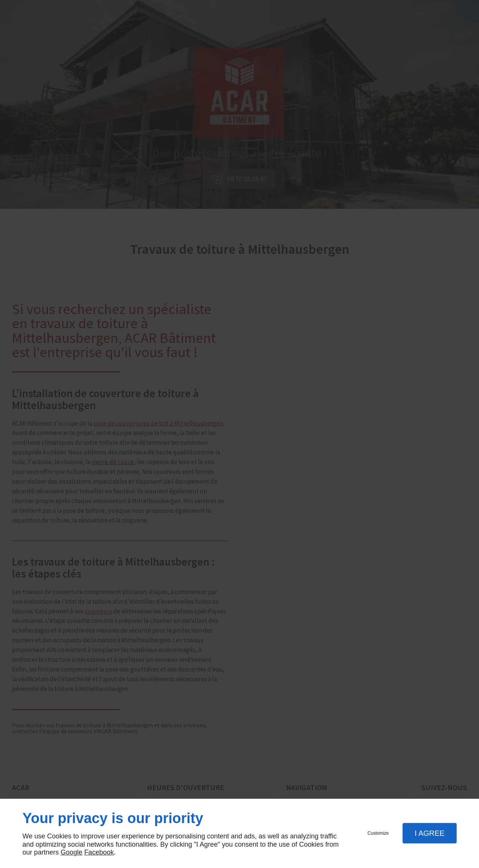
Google (71, 852)
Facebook (99, 852)
